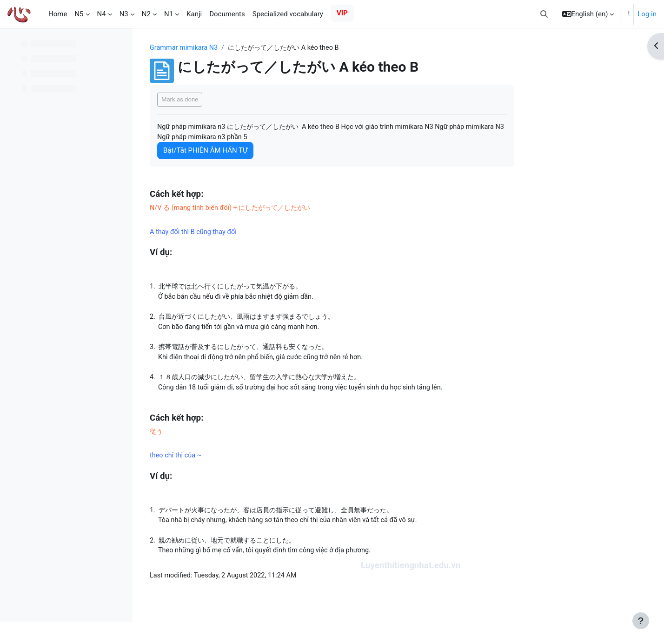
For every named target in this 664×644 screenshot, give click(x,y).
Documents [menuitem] (227, 14)
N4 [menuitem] (102, 14)
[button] (544, 14)
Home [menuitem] (58, 14)
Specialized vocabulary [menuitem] (288, 14)
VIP (342, 13)
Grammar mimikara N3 (244, 48)
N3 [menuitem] (124, 14)
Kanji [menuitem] (194, 14)
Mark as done (239, 100)
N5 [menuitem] (79, 14)
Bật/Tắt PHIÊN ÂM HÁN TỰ (264, 152)
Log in (647, 14)
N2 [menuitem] (146, 14)
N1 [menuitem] (169, 14)
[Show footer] (641, 621)
